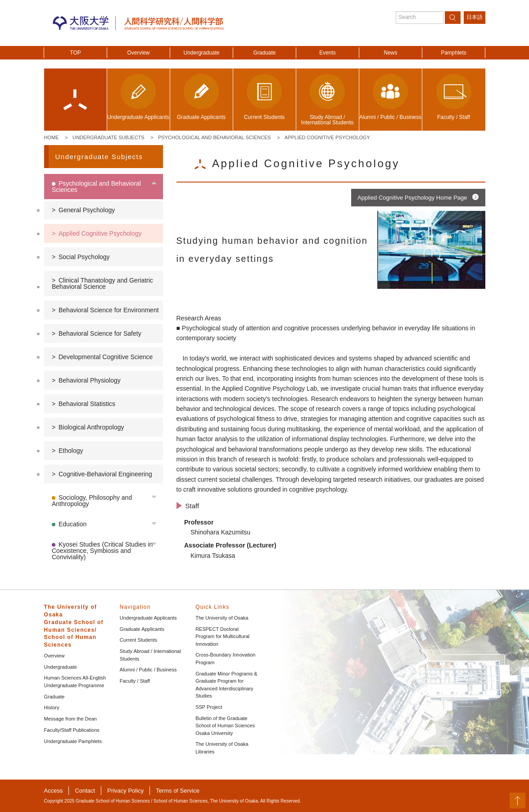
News (390, 53)
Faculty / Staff (135, 681)
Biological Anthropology (91, 427)
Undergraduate (201, 53)
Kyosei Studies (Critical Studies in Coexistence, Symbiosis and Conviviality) (102, 551)
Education (72, 524)
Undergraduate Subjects (109, 137)
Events (328, 53)
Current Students (138, 640)
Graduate (264, 53)
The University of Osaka (222, 618)
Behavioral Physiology (90, 380)
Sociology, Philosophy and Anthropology (92, 501)
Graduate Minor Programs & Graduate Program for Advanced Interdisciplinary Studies (226, 685)
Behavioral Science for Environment (109, 310)
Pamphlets (454, 53)
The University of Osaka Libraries (222, 748)
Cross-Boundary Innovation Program (225, 659)
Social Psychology (84, 257)
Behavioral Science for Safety (100, 333)
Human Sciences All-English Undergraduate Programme (75, 682)
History (52, 707)
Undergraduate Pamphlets (73, 741)
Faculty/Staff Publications (72, 730)
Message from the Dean (70, 719)
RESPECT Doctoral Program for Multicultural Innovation (222, 636)
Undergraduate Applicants (148, 618)
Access (54, 791)
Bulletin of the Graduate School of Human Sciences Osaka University (225, 726)
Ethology (71, 451)
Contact (85, 791)
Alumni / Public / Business (148, 670)
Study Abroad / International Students (150, 655)
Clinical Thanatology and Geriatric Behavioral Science (102, 283)
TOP (75, 53)
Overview (138, 53)
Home (52, 137)
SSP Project (209, 707)
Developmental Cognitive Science (106, 357)
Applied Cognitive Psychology (327, 137)
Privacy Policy (125, 791)
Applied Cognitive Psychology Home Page (412, 198)
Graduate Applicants (142, 629)
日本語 (475, 17)
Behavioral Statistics (87, 404)
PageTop (518, 801)
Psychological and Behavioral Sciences (214, 137)
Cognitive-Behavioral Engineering (105, 474)
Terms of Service (178, 791)
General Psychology (87, 210)
